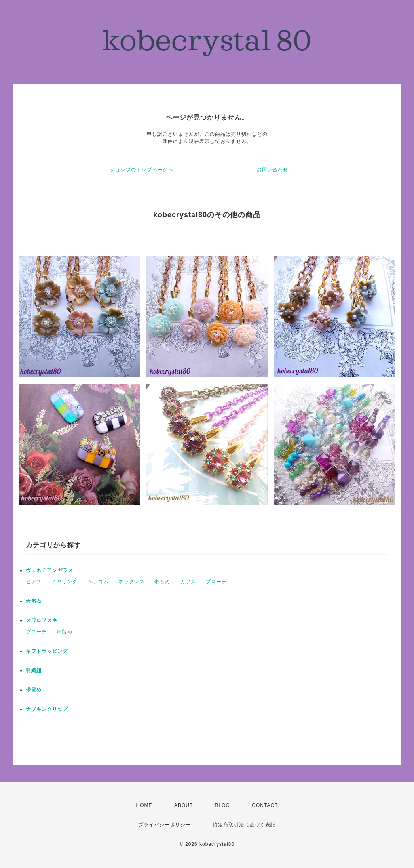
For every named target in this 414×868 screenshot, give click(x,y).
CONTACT (265, 805)
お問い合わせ (272, 170)
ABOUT (184, 805)
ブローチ (216, 582)
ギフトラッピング (47, 651)
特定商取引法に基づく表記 (244, 825)
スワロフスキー (44, 620)
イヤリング (64, 582)
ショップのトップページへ (142, 170)
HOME (144, 805)
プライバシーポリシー (165, 825)
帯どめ (162, 582)
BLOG (223, 805)
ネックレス (132, 582)
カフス (188, 582)
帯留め (64, 632)
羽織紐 (34, 670)
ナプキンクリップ (47, 709)
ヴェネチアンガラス (50, 570)
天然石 (34, 601)
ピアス (34, 582)
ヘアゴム (98, 582)
